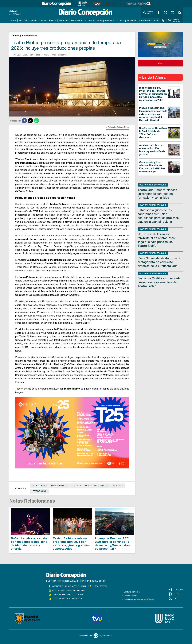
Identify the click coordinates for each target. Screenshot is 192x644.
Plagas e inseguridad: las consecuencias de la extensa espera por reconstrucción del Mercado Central (153, 114)
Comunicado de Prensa (39, 55)
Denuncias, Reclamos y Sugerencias (139, 599)
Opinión (33, 20)
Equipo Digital (23, 55)
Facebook (175, 594)
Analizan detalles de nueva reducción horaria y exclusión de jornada (152, 150)
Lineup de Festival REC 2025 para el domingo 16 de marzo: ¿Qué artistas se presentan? (112, 543)
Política (53, 20)
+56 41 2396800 (101, 586)
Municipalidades (105, 20)
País (156, 20)
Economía (64, 20)
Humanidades (145, 20)
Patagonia (118, 486)
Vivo (160, 63)
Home (13, 20)
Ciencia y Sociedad (127, 20)
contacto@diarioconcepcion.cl (69, 590)
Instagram (176, 590)
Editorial (23, 20)
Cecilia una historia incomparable (50, 486)
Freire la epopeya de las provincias (90, 486)
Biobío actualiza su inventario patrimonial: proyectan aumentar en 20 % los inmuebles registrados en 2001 (153, 94)
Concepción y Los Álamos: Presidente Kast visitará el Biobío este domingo (152, 167)
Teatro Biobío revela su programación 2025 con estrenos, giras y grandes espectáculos (71, 543)
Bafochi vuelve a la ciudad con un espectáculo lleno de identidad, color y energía (30, 543)
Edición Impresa (174, 20)
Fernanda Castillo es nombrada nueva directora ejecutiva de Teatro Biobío (159, 282)
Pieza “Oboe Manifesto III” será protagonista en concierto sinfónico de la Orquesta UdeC (159, 262)
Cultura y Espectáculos (153, 185)
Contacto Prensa (130, 596)
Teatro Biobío (39, 491)
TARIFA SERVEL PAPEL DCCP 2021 (67, 599)
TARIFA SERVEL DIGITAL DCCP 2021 (68, 595)
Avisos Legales (148, 13)
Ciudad (43, 20)
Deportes (76, 20)
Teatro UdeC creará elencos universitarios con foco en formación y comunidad (157, 194)
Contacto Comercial (132, 592)
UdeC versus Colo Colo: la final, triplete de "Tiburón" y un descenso (153, 133)
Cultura (89, 20)
